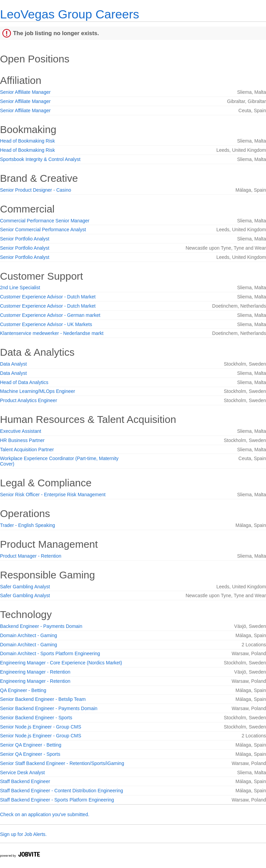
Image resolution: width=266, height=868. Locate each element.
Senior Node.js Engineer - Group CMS (41, 727)
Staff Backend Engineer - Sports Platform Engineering (57, 800)
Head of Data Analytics (24, 382)
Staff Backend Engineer (25, 781)
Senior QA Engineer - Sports (30, 754)
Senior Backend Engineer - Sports (36, 718)
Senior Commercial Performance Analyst (43, 230)
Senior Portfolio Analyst (25, 239)
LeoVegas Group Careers (70, 14)
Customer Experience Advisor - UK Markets (46, 324)
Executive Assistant (21, 431)
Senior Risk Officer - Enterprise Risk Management (53, 495)
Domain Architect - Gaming (28, 635)
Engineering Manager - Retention (35, 672)
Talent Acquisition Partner (27, 450)
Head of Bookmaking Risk (27, 141)
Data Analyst (13, 364)
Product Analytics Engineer (28, 400)
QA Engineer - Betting (23, 690)
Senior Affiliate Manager (25, 92)
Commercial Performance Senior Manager (45, 221)
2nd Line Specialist (20, 288)
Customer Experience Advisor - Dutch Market (48, 297)
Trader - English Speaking (27, 525)
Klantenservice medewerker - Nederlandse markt (52, 333)
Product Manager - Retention (31, 556)
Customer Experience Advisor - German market (50, 315)
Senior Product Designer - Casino (36, 190)
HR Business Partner (22, 440)
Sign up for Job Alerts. (23, 834)
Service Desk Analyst (23, 773)
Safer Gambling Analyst (25, 587)
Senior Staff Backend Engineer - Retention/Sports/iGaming (62, 763)
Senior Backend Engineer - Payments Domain (49, 708)
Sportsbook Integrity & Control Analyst (40, 159)
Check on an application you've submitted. (45, 814)
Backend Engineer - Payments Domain (41, 626)
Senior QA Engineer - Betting (31, 745)
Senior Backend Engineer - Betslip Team (43, 699)
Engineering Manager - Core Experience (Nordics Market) (61, 663)
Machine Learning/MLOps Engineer (38, 391)
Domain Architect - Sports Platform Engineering (50, 653)
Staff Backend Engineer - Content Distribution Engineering (62, 791)
